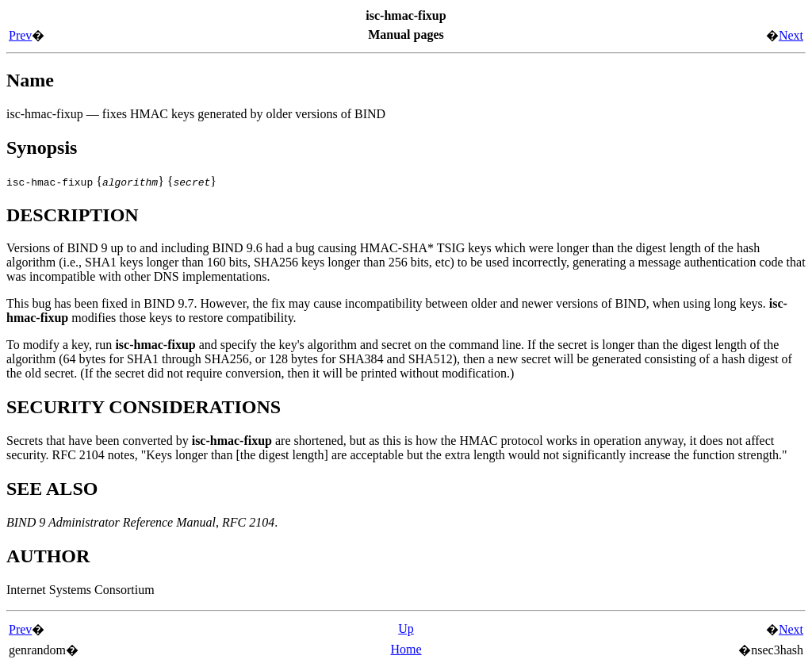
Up (406, 629)
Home (406, 649)
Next (791, 35)
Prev (20, 35)
